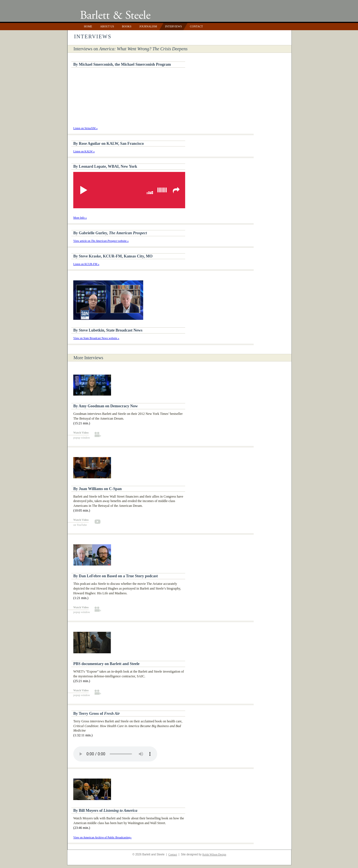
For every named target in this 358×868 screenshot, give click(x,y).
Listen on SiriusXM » (85, 128)
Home (88, 26)
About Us (107, 26)
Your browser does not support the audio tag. (115, 754)
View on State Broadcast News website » (96, 338)
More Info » (80, 218)
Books (127, 26)
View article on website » (101, 241)
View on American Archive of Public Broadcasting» (102, 837)
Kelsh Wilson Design (214, 854)
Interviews (173, 26)
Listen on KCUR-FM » (86, 264)
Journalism (148, 26)
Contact (196, 26)
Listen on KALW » (84, 151)
